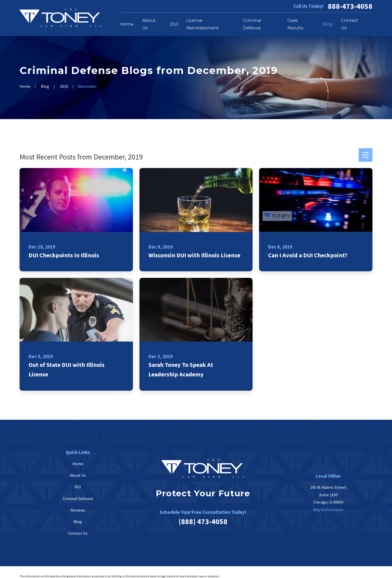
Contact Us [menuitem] (350, 24)
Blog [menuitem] (328, 24)
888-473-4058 (350, 6)
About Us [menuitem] (149, 24)
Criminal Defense (78, 499)
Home (78, 464)
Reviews (78, 510)
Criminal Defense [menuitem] (252, 24)
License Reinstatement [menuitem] (203, 24)
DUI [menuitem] (174, 24)
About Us (78, 475)
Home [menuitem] (127, 24)
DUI (78, 487)
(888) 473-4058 (203, 521)
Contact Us (78, 533)
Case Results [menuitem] (295, 24)
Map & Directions (328, 510)
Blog (78, 522)
